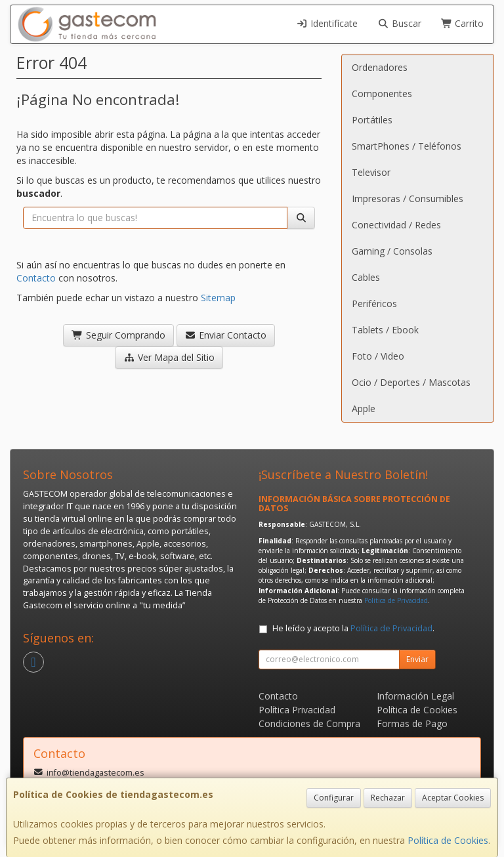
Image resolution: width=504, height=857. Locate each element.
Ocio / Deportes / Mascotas (411, 382)
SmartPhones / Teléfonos (407, 146)
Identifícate (327, 23)
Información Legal (415, 696)
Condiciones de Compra (309, 723)
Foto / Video (378, 356)
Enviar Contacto (226, 335)
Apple (364, 408)
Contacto (36, 278)
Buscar (399, 23)
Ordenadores (380, 67)
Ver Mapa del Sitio (169, 357)
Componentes (382, 94)
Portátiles (372, 120)
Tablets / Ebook (385, 330)
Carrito (463, 23)
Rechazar (388, 798)
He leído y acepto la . (353, 628)
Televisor (371, 172)
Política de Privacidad (396, 600)
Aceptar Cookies (453, 798)
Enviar (417, 659)
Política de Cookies (448, 840)
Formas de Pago (412, 723)
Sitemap (218, 298)
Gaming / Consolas (392, 251)
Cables (366, 277)
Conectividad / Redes (396, 225)
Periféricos (374, 303)
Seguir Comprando (118, 335)
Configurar (334, 798)
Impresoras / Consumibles (408, 199)
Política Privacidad (297, 710)
